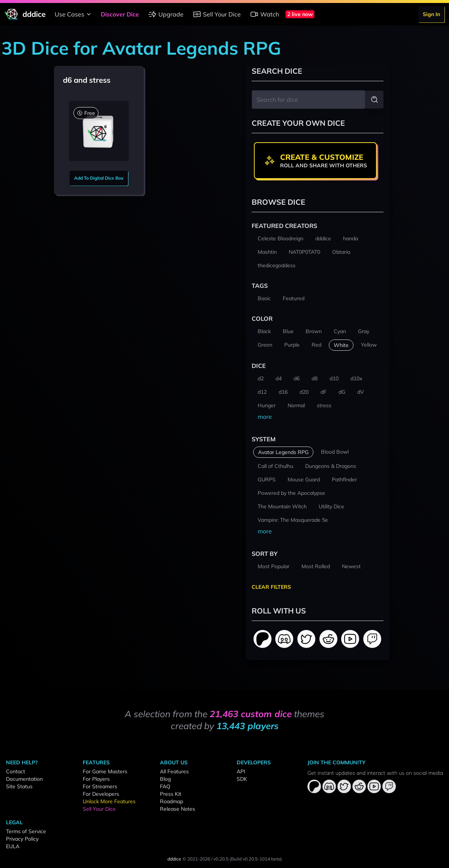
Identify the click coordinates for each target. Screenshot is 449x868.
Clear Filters (271, 587)
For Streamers (100, 786)
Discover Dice (120, 14)
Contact (16, 771)
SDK (242, 779)
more (265, 417)
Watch (264, 14)
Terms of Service (26, 831)
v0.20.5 (221, 859)
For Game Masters (105, 771)
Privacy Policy (22, 839)
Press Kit (171, 794)
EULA (13, 846)
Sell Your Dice (217, 14)
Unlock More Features (109, 801)
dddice (174, 859)
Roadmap (172, 801)
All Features (174, 771)
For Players (96, 779)
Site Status (19, 786)
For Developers (101, 794)
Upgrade (166, 14)
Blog (165, 779)
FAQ (165, 786)
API (241, 771)
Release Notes (178, 809)
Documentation (24, 779)
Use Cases (74, 14)
